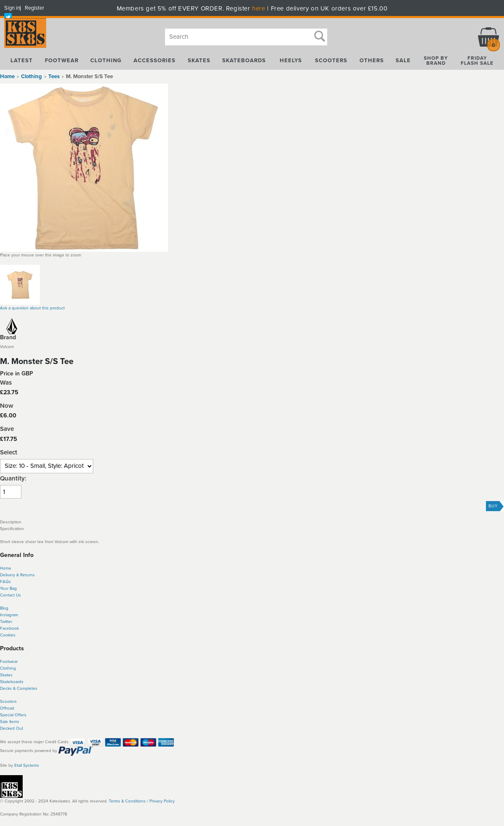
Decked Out (12, 728)
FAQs (5, 582)
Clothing (8, 668)
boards (17, 682)
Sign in (12, 8)
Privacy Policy (162, 801)
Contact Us (10, 595)
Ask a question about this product (32, 308)
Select (9, 453)
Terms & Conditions (127, 801)
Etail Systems (27, 765)
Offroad (7, 708)
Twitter (6, 622)
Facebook (9, 628)
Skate (5, 682)
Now (7, 406)
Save (7, 429)
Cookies (8, 635)
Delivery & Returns (17, 575)
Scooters (8, 702)
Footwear (9, 662)
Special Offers (13, 715)
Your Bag (8, 588)
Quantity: (13, 479)
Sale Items (10, 722)
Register (34, 8)
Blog (4, 608)
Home (7, 77)
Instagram (9, 615)
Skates (6, 675)
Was (6, 383)
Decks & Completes (19, 689)
